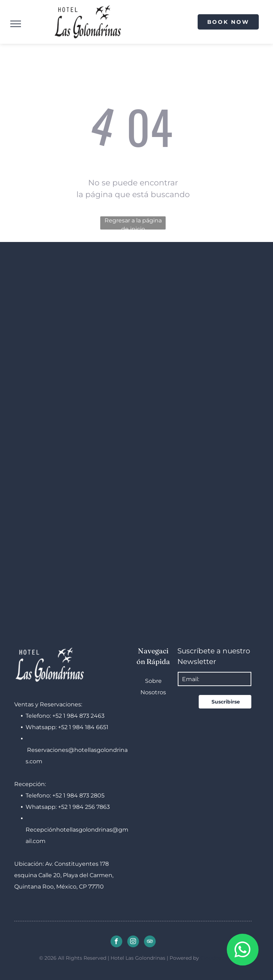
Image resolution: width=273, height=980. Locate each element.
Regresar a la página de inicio (133, 223)
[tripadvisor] (150, 942)
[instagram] (133, 942)
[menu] (16, 24)
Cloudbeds (214, 958)
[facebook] (116, 942)
